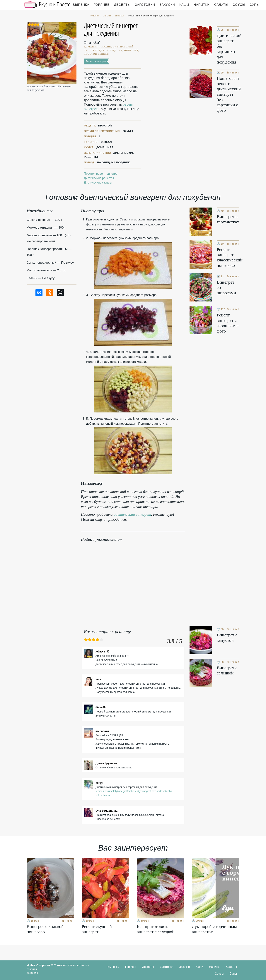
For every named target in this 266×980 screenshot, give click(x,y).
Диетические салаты (98, 183)
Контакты (32, 973)
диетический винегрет (132, 514)
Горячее (102, 5)
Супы (255, 5)
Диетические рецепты (99, 178)
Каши (184, 5)
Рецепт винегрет (96, 61)
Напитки (202, 5)
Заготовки (145, 5)
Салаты (221, 5)
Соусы (239, 5)
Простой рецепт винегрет (101, 174)
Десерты (122, 5)
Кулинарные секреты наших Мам (47, 5)
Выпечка (81, 5)
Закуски (167, 5)
